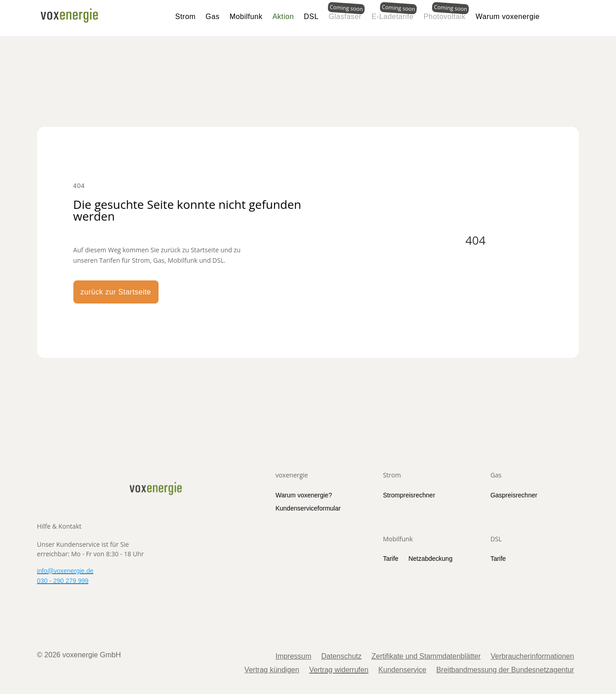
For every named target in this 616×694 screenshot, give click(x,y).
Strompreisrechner (409, 495)
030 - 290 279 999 (63, 581)
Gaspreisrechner (514, 495)
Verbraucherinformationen (532, 657)
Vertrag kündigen (272, 670)
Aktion (283, 17)
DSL (311, 17)
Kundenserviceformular (308, 508)
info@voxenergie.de (65, 571)
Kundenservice (402, 670)
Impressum (293, 657)
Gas (213, 17)
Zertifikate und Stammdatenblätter (426, 657)
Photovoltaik (445, 17)
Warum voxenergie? (304, 495)
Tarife (390, 559)
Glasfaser (345, 17)
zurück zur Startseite (116, 292)
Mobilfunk (246, 17)
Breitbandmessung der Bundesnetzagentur (505, 670)
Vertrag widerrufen (339, 670)
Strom (185, 17)
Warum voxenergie (508, 17)
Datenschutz (341, 657)
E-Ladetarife (392, 17)
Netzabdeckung (431, 559)
